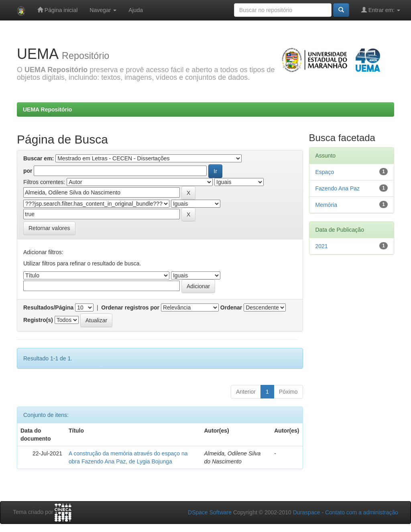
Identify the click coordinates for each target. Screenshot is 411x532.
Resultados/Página (48, 307)
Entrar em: (381, 10)
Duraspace (307, 512)
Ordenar (231, 307)
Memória (326, 205)
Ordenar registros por (130, 307)
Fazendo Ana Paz (338, 188)
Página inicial (57, 10)
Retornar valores (49, 228)
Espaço (325, 172)
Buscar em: (39, 158)
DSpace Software (210, 512)
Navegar (103, 10)
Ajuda (136, 10)
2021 (322, 246)
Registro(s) (38, 320)
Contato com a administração (362, 512)
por (28, 171)
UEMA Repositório (47, 109)
